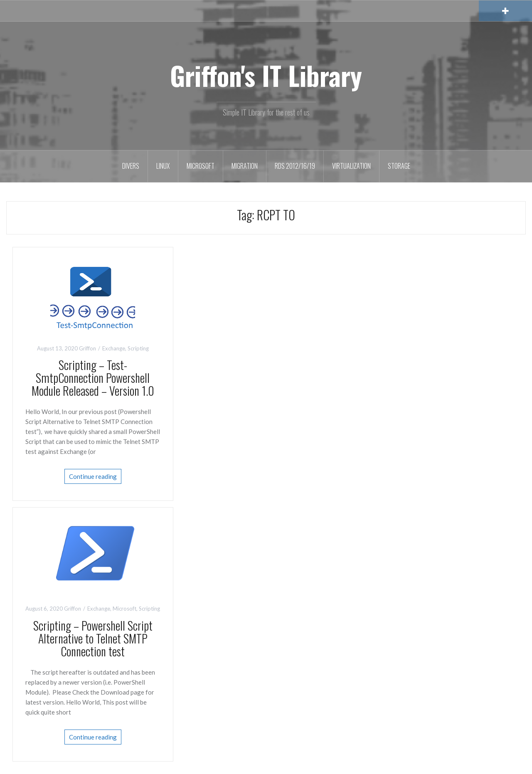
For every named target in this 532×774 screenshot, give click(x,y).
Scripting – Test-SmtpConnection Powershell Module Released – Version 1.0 (93, 378)
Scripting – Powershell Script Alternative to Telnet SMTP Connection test (93, 638)
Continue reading (93, 476)
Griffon (87, 348)
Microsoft (201, 166)
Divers (131, 166)
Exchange (114, 348)
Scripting (138, 348)
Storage (399, 166)
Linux (163, 166)
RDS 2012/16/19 (295, 166)
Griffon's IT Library (266, 75)
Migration (245, 166)
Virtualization (351, 166)
